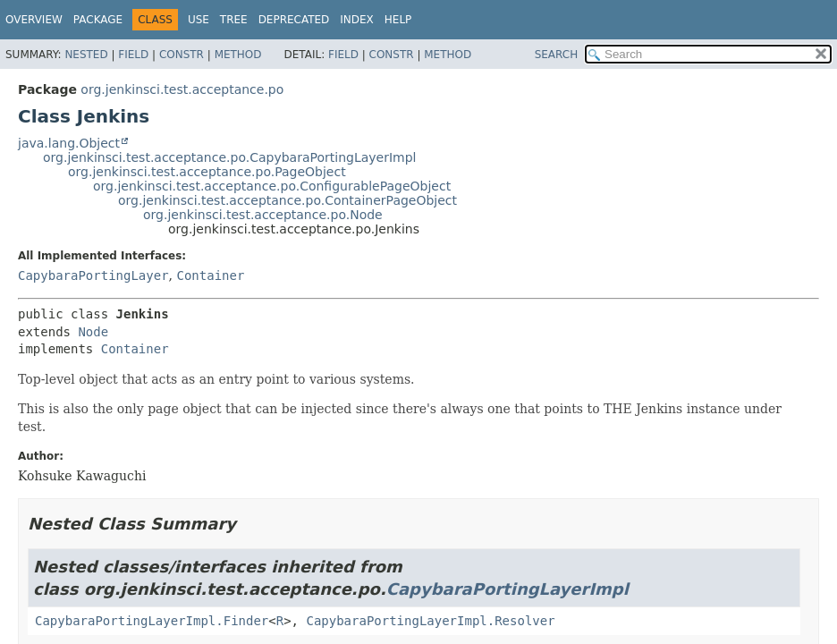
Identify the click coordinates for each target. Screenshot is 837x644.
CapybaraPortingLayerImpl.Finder (152, 621)
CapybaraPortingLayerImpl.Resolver (430, 621)
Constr (182, 55)
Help (398, 20)
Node (93, 332)
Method (238, 55)
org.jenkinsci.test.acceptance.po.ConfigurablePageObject (272, 186)
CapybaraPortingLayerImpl (507, 589)
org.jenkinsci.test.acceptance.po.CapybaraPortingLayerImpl (229, 157)
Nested (86, 55)
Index (357, 20)
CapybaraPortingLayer (93, 275)
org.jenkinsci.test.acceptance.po (182, 89)
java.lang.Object (69, 143)
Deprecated (294, 20)
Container (210, 275)
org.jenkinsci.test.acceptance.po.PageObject (207, 172)
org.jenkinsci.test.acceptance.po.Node (263, 215)
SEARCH (557, 55)
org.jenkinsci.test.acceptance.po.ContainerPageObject (287, 200)
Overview (34, 20)
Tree (234, 20)
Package (98, 20)
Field (133, 55)
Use (199, 20)
